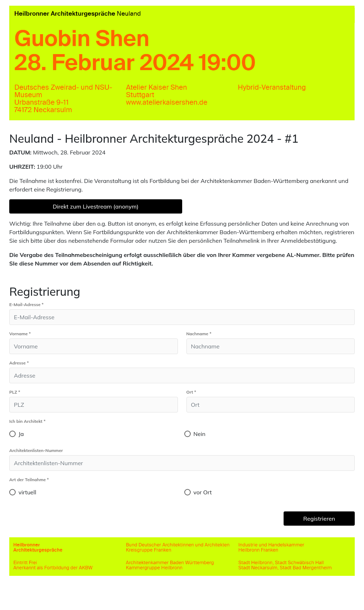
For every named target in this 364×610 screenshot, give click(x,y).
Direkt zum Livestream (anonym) (96, 206)
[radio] (12, 434)
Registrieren (319, 519)
